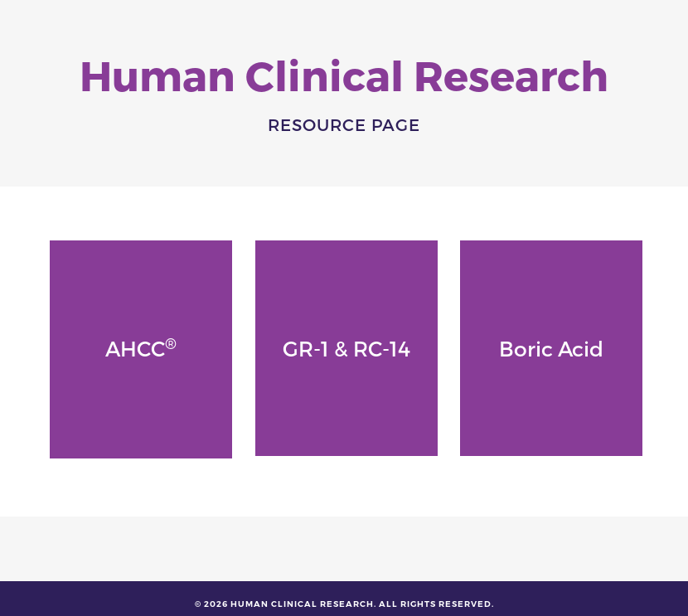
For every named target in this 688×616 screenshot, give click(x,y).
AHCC (141, 347)
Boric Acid (551, 348)
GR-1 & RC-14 (346, 348)
